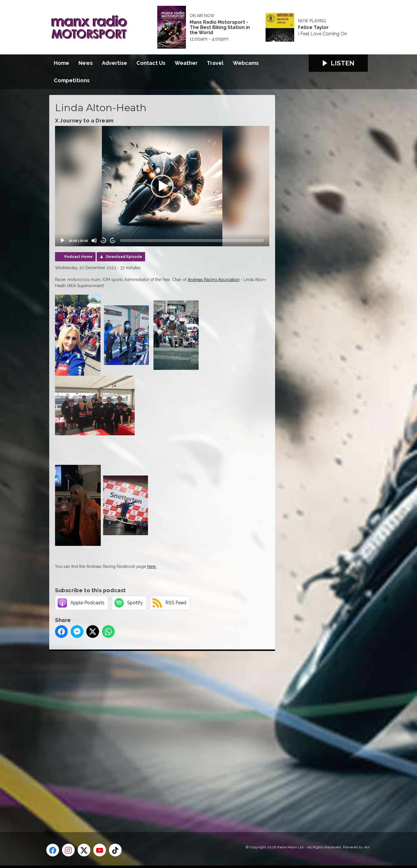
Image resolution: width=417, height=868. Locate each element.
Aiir (367, 847)
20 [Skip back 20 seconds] (104, 241)
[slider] (192, 241)
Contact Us (151, 63)
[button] (162, 186)
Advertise (115, 63)
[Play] (63, 241)
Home (62, 63)
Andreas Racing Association (214, 280)
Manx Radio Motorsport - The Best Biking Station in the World (220, 27)
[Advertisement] (158, 735)
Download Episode (124, 257)
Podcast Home (78, 257)
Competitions (72, 80)
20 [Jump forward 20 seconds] (113, 241)
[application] (162, 186)
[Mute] (94, 241)
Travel (215, 63)
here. (152, 566)
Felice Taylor (313, 27)
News (86, 63)
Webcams (246, 63)
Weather (186, 63)
